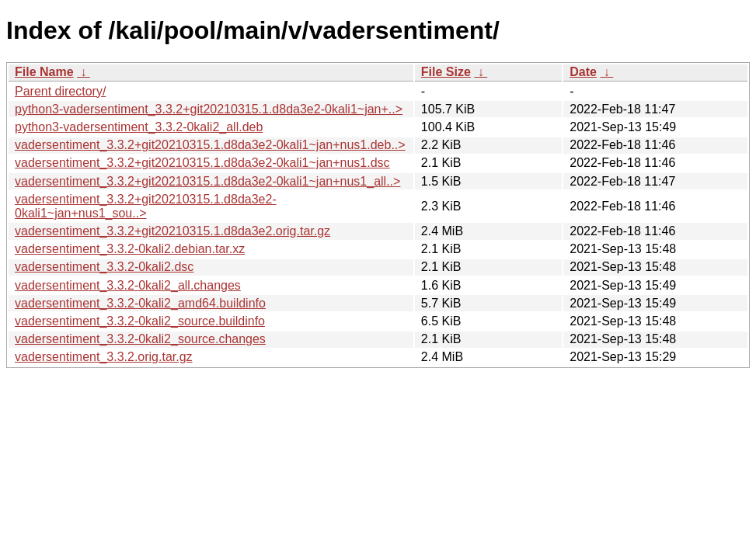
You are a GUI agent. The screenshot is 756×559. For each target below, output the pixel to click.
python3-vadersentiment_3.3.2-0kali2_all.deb (139, 127)
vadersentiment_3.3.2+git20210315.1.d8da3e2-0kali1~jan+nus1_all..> (207, 181)
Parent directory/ (60, 91)
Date (583, 72)
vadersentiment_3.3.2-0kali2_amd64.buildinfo (140, 303)
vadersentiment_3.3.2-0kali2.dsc (104, 267)
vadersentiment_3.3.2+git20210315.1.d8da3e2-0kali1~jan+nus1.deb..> (210, 145)
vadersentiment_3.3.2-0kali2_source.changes (140, 339)
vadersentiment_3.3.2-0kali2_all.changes (128, 285)
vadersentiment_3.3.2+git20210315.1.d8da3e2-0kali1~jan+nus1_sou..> (146, 206)
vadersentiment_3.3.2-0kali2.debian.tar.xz (130, 249)
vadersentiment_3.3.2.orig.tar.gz (104, 357)
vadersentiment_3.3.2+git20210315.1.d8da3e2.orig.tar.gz (172, 231)
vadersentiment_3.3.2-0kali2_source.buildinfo (140, 321)
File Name (44, 72)
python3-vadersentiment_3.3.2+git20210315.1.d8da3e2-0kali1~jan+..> (209, 109)
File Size (446, 72)
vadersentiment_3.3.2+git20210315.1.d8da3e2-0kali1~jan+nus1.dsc (202, 163)
